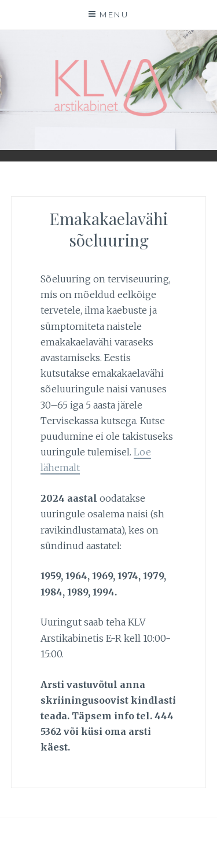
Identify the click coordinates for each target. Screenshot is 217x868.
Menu (114, 14)
